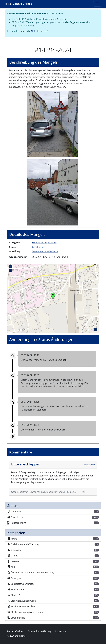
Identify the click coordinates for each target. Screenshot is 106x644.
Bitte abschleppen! (26, 464)
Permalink (90, 465)
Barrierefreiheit (15, 631)
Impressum (61, 631)
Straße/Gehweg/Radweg (45, 243)
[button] (53, 123)
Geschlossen (39, 247)
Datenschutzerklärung (39, 631)
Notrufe (35, 31)
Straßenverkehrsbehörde (45, 251)
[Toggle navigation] (97, 4)
